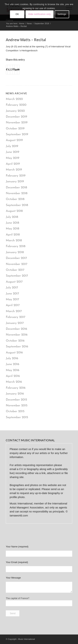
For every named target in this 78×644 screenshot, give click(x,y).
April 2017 (13, 305)
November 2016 (17, 335)
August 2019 (14, 140)
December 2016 (16, 329)
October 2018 (15, 199)
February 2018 (16, 246)
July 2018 (12, 217)
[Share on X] (9, 70)
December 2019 (16, 117)
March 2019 (14, 170)
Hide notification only (40, 14)
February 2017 (16, 317)
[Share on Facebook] (7, 70)
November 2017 (17, 264)
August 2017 (14, 282)
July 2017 (12, 288)
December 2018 (16, 188)
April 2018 (13, 235)
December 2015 (16, 400)
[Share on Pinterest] (13, 70)
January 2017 (15, 323)
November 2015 (17, 406)
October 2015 (15, 411)
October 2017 (15, 270)
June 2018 (12, 223)
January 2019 (15, 182)
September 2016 (17, 347)
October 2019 (15, 129)
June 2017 (12, 294)
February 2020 (16, 105)
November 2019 (17, 123)
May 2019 (12, 158)
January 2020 (15, 111)
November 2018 (17, 193)
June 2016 (12, 364)
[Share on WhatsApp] (11, 70)
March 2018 (14, 240)
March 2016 (14, 382)
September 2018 (17, 205)
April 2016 (13, 376)
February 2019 (16, 176)
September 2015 (17, 417)
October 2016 (15, 341)
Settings (62, 14)
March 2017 (14, 311)
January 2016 (15, 394)
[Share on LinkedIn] (16, 70)
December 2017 (16, 258)
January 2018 (15, 252)
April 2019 (13, 164)
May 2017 (12, 299)
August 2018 (14, 211)
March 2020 (14, 99)
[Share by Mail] (18, 70)
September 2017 (17, 276)
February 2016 (16, 388)
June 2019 (12, 152)
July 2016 (12, 358)
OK (17, 14)
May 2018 (12, 229)
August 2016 (14, 353)
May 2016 (12, 370)
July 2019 (12, 146)
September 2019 (17, 134)
